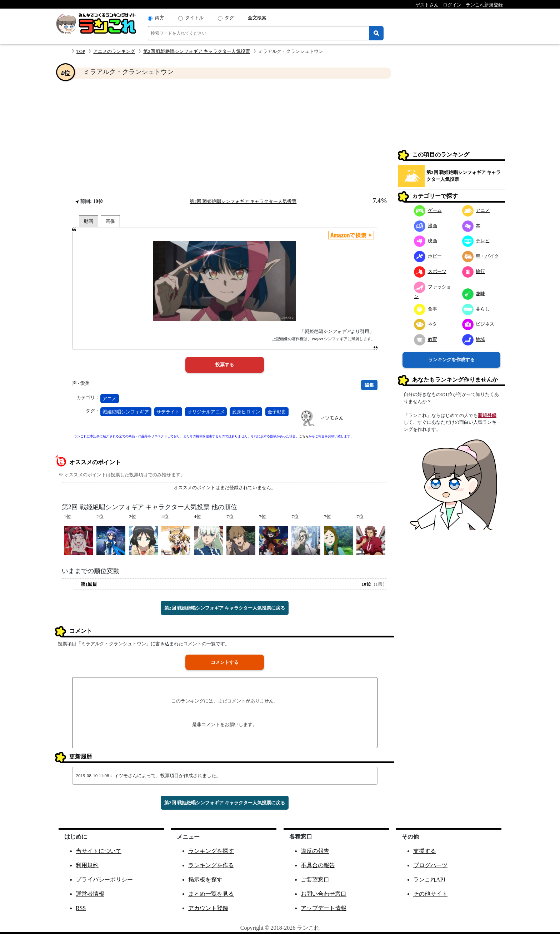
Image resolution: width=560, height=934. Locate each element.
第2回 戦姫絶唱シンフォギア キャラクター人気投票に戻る (225, 608)
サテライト (168, 412)
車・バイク (481, 256)
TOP (81, 51)
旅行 (474, 271)
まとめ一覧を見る (211, 894)
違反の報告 (315, 851)
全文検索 (257, 18)
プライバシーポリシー (104, 880)
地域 (474, 339)
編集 (369, 385)
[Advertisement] (225, 138)
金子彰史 (277, 412)
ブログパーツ (430, 865)
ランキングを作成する (451, 360)
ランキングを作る (211, 865)
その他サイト (430, 894)
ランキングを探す (211, 851)
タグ (229, 18)
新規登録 (487, 415)
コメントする (225, 662)
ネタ (426, 324)
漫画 (426, 226)
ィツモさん (332, 418)
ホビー (428, 256)
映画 (426, 241)
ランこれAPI (429, 880)
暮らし (476, 309)
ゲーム (428, 210)
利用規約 (87, 865)
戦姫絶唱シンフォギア (126, 412)
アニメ (109, 399)
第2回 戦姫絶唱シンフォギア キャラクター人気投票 (197, 51)
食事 (426, 309)
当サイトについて (99, 851)
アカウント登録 (208, 908)
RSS (81, 908)
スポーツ (430, 271)
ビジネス (478, 324)
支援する (425, 851)
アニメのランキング (114, 51)
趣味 (474, 294)
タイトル (194, 18)
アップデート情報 (324, 908)
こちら (304, 436)
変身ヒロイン (246, 412)
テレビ (476, 241)
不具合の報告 (318, 865)
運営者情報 (90, 894)
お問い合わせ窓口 (324, 894)
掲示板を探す (205, 880)
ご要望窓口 (315, 880)
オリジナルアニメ (206, 412)
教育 (426, 339)
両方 (160, 18)
